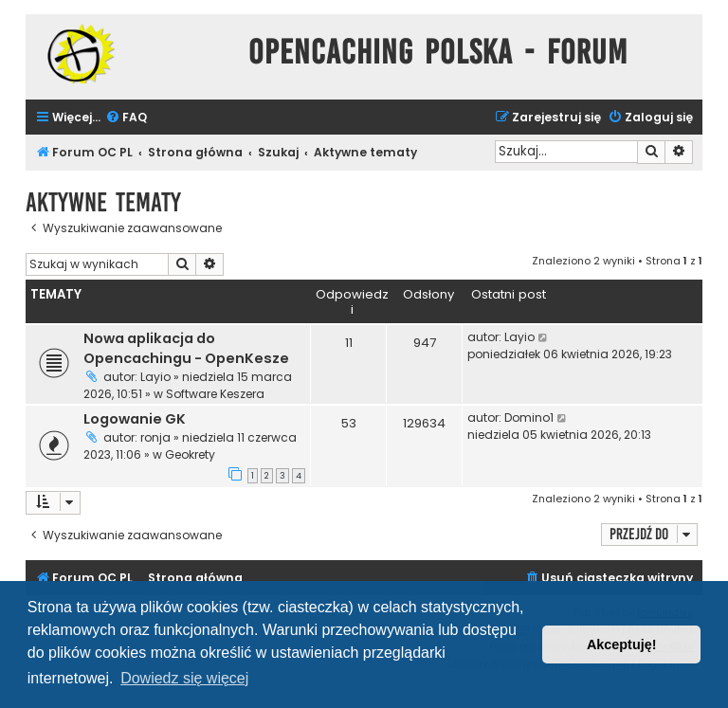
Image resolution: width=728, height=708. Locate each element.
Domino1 (529, 418)
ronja (155, 437)
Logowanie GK (135, 419)
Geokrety (190, 454)
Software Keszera (215, 394)
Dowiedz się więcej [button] (184, 678)
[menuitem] (126, 118)
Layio (155, 377)
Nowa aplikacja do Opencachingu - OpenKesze (186, 348)
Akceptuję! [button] (622, 644)
